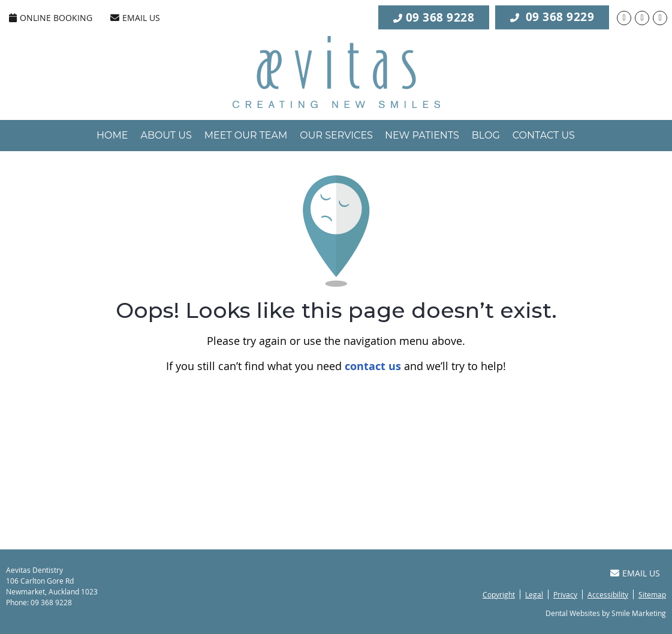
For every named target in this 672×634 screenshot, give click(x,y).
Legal (534, 594)
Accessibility (608, 594)
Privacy (565, 594)
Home (112, 135)
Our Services (336, 135)
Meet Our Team (246, 135)
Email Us (135, 18)
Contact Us (544, 135)
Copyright (499, 594)
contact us (373, 366)
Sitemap (652, 594)
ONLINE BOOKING (51, 18)
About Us (166, 135)
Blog (486, 135)
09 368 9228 (440, 17)
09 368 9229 (552, 16)
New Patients (422, 135)
